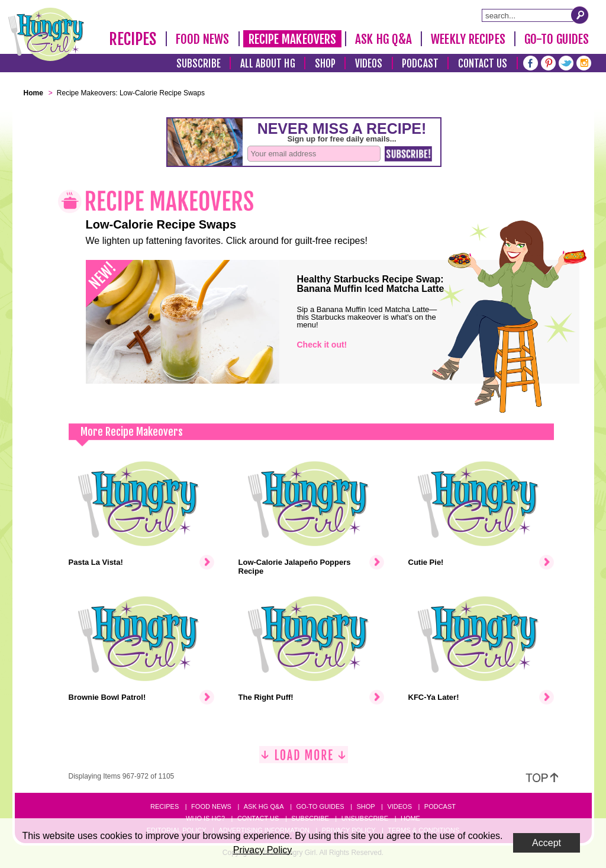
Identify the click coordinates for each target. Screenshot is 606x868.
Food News (203, 39)
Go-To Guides (557, 39)
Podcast (420, 64)
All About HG (268, 64)
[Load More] (304, 759)
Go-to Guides (320, 806)
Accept (547, 843)
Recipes (133, 39)
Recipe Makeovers (293, 39)
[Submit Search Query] (580, 15)
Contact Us (483, 64)
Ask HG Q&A (383, 39)
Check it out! (322, 345)
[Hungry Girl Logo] (46, 34)
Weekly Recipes (468, 39)
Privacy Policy (263, 850)
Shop (325, 64)
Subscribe (199, 64)
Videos (369, 64)
